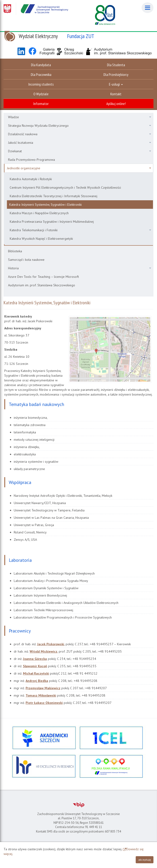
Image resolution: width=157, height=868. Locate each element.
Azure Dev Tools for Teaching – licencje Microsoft (43, 277)
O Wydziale (41, 94)
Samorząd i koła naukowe (26, 260)
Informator (41, 104)
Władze (80, 117)
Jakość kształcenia (80, 143)
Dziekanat (80, 151)
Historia (80, 268)
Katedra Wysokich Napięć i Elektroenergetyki (41, 239)
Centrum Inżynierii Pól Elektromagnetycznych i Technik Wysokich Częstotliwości (65, 188)
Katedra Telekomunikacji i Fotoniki (80, 230)
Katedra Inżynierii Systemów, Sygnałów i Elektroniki (45, 205)
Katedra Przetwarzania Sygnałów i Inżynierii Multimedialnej (52, 222)
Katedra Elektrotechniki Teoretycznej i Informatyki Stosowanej (54, 196)
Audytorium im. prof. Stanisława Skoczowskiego (42, 285)
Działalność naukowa (80, 134)
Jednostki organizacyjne (79, 168)
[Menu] (148, 8)
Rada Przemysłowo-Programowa (31, 160)
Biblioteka (15, 251)
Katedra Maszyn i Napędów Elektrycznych (39, 213)
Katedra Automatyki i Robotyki (31, 179)
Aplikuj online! (116, 104)
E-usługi (116, 84)
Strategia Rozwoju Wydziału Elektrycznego (80, 126)
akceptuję (145, 860)
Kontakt (116, 94)
